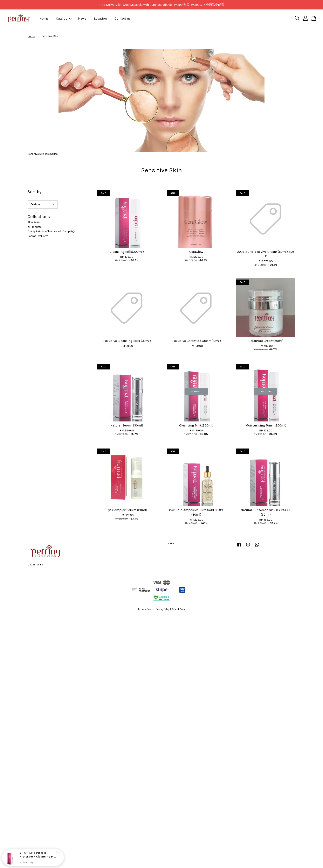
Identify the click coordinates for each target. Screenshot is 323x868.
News (82, 18)
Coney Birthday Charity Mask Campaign (51, 231)
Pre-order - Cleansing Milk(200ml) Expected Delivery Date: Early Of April (38, 857)
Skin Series (34, 222)
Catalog (64, 18)
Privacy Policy (163, 609)
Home (44, 18)
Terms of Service (146, 609)
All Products (35, 227)
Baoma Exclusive (38, 236)
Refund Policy (178, 609)
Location (100, 18)
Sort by (35, 192)
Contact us (123, 18)
